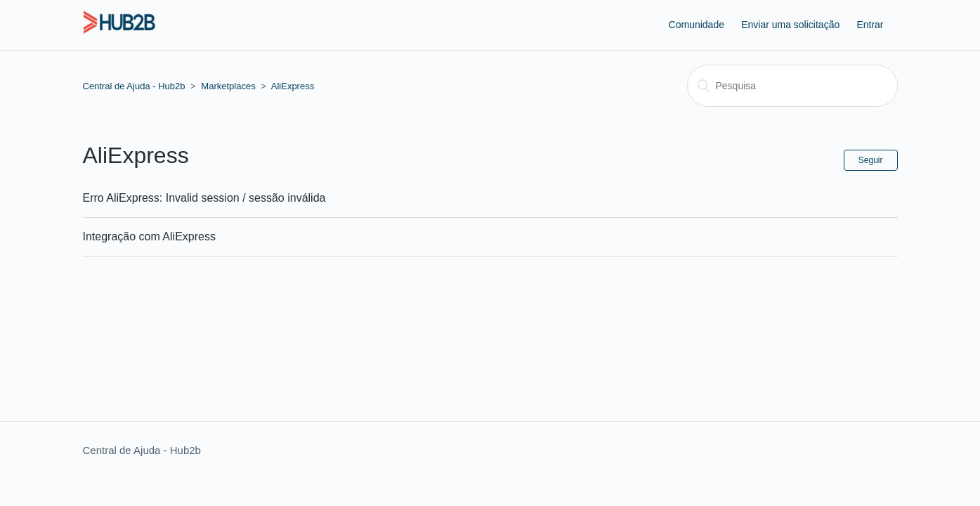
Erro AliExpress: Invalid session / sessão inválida (204, 198)
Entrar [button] (870, 25)
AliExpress (293, 86)
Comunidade (697, 25)
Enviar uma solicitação (790, 25)
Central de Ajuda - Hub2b (134, 86)
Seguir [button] (871, 160)
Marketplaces (228, 86)
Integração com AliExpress (149, 236)
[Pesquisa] (792, 86)
